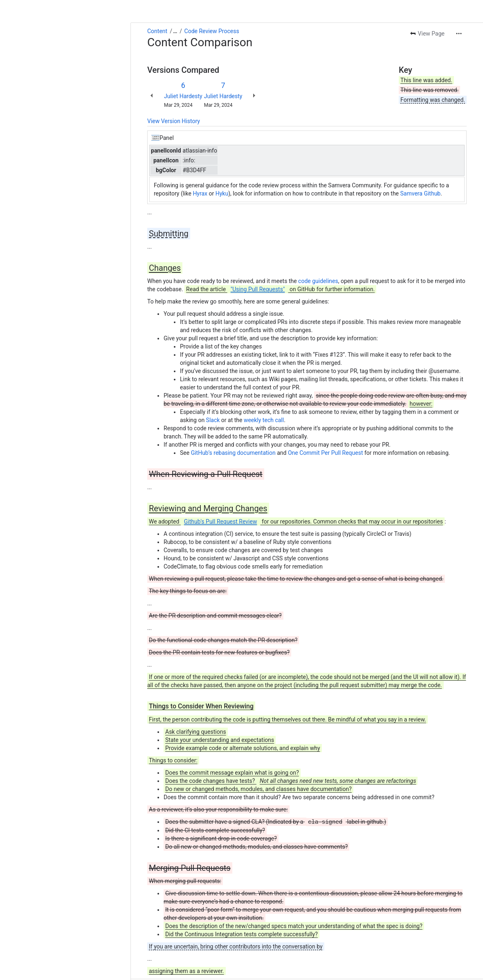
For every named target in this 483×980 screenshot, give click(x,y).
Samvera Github (421, 193)
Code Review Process (212, 31)
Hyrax (200, 193)
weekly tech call (264, 420)
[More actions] (459, 34)
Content (157, 31)
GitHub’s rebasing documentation (233, 453)
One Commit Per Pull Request (326, 453)
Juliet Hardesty (183, 96)
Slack (213, 420)
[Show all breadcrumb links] (175, 31)
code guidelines (318, 281)
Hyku (222, 193)
